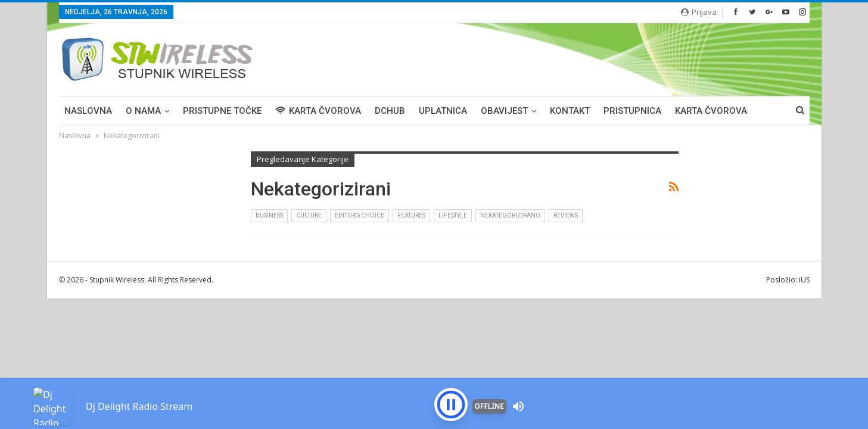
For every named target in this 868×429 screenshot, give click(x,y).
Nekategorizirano (510, 215)
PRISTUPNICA (632, 111)
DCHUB (390, 111)
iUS (804, 280)
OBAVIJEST (504, 111)
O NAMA (143, 111)
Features (411, 215)
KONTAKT (570, 111)
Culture (309, 215)
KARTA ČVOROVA (318, 111)
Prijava (699, 12)
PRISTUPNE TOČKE (222, 111)
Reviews (566, 215)
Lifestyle (453, 215)
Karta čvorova (711, 111)
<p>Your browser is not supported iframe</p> (434, 384)
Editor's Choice (360, 215)
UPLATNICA (443, 111)
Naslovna (88, 111)
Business (269, 215)
